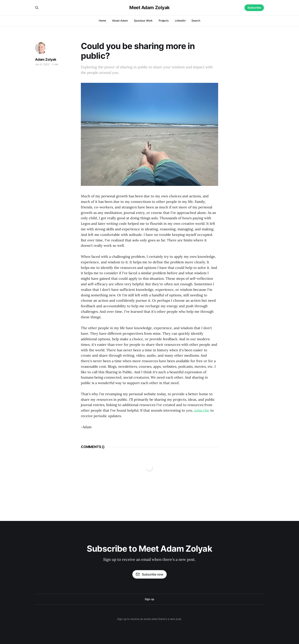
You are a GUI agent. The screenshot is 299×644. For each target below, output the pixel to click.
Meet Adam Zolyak (149, 8)
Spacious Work (143, 21)
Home (102, 21)
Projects (164, 21)
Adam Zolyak (46, 59)
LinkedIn (180, 21)
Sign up (149, 599)
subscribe (202, 410)
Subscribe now (149, 574)
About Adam (120, 21)
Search (196, 21)
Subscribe (254, 8)
